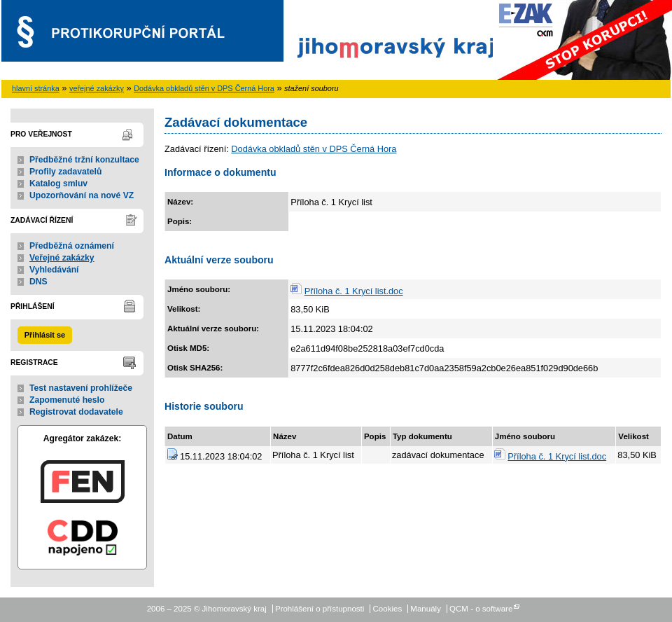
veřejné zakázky (97, 88)
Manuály (426, 609)
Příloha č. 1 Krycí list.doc (354, 291)
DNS (38, 282)
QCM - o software (481, 609)
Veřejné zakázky (62, 258)
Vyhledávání (54, 270)
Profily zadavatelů (65, 172)
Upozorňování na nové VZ (82, 195)
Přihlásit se (45, 335)
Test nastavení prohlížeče (81, 388)
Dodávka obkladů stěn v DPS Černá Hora (204, 88)
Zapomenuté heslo (67, 400)
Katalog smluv (58, 184)
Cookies (388, 609)
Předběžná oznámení (72, 246)
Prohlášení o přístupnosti (320, 609)
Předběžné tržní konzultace (84, 160)
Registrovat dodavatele (76, 412)
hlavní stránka (36, 88)
